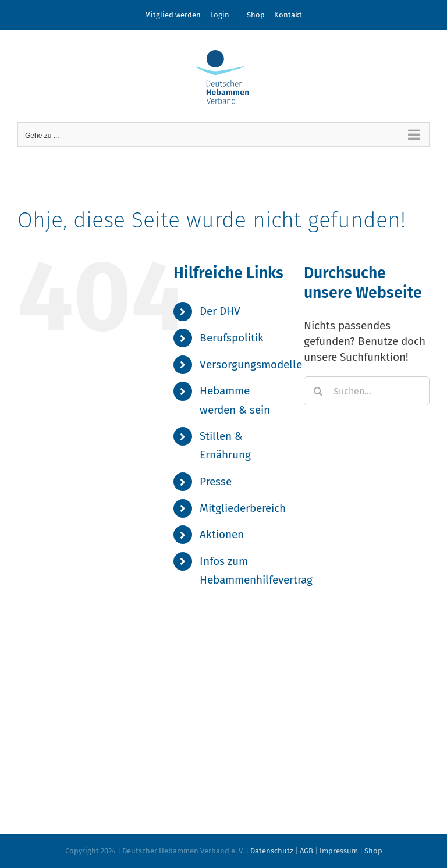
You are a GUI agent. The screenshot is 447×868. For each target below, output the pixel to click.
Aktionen (222, 534)
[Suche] (318, 391)
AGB (306, 851)
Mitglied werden (173, 15)
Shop (256, 15)
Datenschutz (272, 851)
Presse (216, 481)
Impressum (339, 851)
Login (220, 15)
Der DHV (220, 311)
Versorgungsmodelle (251, 364)
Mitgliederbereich (243, 508)
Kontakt (288, 15)
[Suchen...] (367, 391)
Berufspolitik (232, 338)
